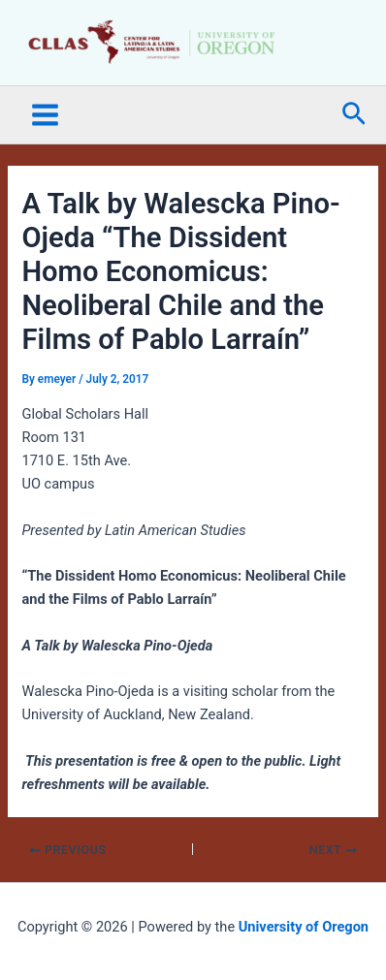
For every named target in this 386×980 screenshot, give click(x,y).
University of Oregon (304, 927)
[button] (354, 115)
